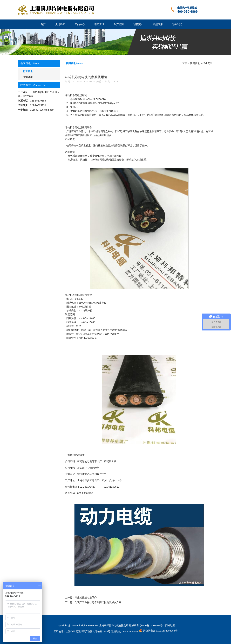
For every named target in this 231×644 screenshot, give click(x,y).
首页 (43, 24)
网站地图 (170, 625)
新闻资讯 (99, 24)
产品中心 (80, 24)
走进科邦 (60, 24)
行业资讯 (28, 71)
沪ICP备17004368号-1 (152, 625)
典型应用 (158, 24)
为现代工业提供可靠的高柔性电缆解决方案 (98, 602)
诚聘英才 (138, 24)
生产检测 (119, 24)
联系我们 (177, 24)
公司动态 (28, 77)
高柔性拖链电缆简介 (86, 597)
